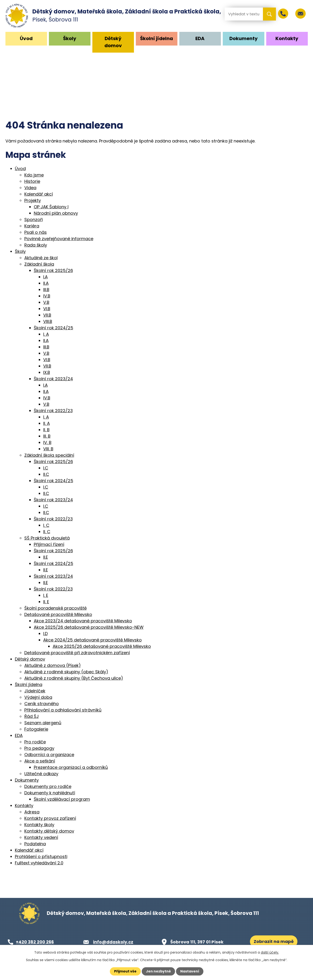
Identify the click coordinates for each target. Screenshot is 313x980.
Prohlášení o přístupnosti (41, 856)
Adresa (32, 812)
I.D (45, 634)
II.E (46, 557)
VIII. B (48, 449)
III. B (47, 436)
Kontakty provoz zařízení (50, 818)
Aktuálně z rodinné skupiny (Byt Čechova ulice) (74, 678)
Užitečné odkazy (41, 774)
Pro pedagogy (39, 748)
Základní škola (39, 264)
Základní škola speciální (49, 455)
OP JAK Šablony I (51, 207)
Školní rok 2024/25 (54, 328)
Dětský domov (113, 42)
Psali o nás (36, 232)
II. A (47, 423)
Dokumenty (244, 38)
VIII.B (48, 321)
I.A (45, 277)
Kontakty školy (39, 825)
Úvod (26, 38)
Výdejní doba (38, 697)
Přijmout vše (125, 971)
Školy (70, 38)
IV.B (47, 296)
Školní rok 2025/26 (53, 270)
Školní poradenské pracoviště (56, 608)
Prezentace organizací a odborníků (71, 767)
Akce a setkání (40, 761)
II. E (46, 602)
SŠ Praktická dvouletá (47, 538)
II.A (46, 283)
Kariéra (32, 226)
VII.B (47, 315)
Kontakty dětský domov (49, 831)
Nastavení (190, 971)
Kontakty (287, 38)
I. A (46, 334)
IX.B (47, 372)
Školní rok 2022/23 (53, 411)
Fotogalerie (36, 729)
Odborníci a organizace (49, 755)
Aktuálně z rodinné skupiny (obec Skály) (66, 672)
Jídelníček (35, 691)
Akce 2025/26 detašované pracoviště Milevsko (102, 646)
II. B (46, 430)
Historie (32, 181)
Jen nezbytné (158, 971)
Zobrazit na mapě (274, 941)
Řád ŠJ (32, 716)
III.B (46, 290)
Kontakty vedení (41, 837)
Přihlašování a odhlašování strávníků (63, 710)
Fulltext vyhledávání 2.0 (39, 863)
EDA (200, 38)
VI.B (47, 309)
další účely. (270, 952)
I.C (46, 468)
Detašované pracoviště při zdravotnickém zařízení (77, 653)
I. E (46, 595)
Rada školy (36, 245)
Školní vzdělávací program (62, 799)
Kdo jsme (34, 175)
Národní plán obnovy (56, 213)
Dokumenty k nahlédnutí (50, 793)
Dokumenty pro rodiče (48, 786)
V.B (46, 302)
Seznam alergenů (43, 723)
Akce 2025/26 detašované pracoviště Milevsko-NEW (89, 627)
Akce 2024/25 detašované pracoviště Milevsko (92, 640)
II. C (47, 532)
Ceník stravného (42, 704)
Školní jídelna (156, 38)
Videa (30, 188)
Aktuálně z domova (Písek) (53, 665)
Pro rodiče (35, 742)
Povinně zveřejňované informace (59, 239)
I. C (46, 525)
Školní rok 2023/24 (53, 379)
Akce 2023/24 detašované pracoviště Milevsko (83, 621)
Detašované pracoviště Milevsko (58, 614)
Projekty (33, 200)
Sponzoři (34, 220)
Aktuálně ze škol (41, 258)
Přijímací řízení (49, 544)
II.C (46, 474)
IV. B (47, 442)
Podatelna (35, 844)
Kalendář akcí (39, 194)
